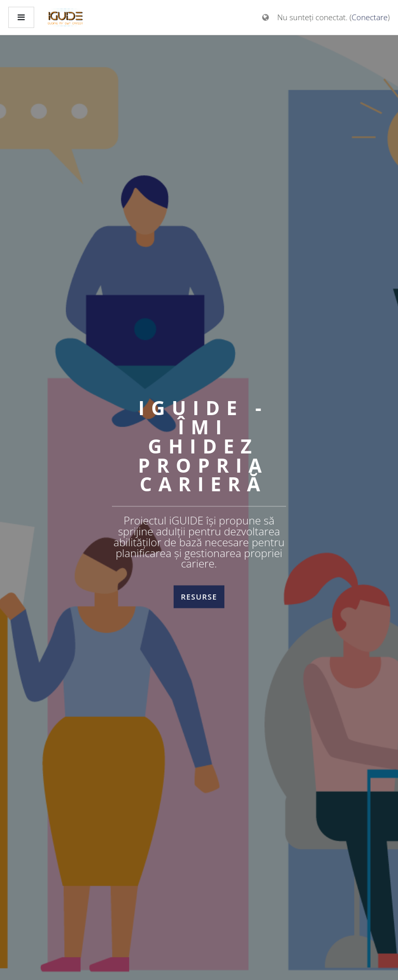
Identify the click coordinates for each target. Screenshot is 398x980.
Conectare (370, 17)
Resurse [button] (199, 597)
